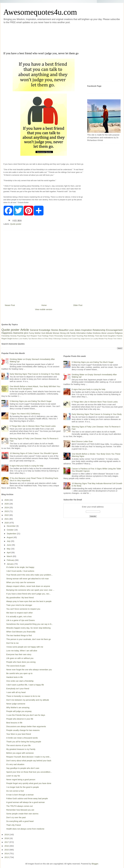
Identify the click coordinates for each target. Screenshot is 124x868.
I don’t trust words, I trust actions (20, 571)
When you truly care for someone (21, 582)
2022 (7, 515)
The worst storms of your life (18, 745)
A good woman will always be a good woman (26, 802)
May (9, 549)
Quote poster (16, 224)
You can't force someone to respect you (23, 609)
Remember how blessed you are (20, 810)
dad (101, 336)
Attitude (49, 333)
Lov (91, 339)
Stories (55, 330)
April (9, 553)
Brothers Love (17, 339)
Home (44, 305)
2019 (7, 835)
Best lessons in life (14, 723)
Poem (51, 336)
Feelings (45, 336)
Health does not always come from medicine (25, 829)
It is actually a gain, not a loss (19, 617)
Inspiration (87, 330)
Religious (119, 333)
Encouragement (114, 330)
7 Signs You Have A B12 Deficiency (25, 414)
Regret (4, 339)
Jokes (77, 330)
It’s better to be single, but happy (20, 567)
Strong (63, 333)
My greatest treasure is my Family (21, 749)
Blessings (58, 339)
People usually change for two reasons (23, 730)
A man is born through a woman (20, 795)
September (12, 534)
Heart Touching (77, 336)
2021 (7, 519)
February (11, 560)
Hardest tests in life (15, 677)
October (11, 530)
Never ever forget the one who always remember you (29, 670)
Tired (97, 336)
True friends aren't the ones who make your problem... (29, 575)
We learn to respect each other (20, 613)
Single (10, 339)
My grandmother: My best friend (20, 598)
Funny (31, 333)
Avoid (105, 336)
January (11, 564)
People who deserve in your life (20, 719)
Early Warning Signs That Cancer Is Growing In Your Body (35, 374)
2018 (7, 838)
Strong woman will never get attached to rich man (28, 579)
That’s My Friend (14, 825)
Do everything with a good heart (20, 821)
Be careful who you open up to (19, 673)
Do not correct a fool (15, 791)
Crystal (74, 339)
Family (73, 333)
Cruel (70, 339)
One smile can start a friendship (20, 681)
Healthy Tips (27, 339)
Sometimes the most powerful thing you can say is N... (30, 624)
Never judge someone (16, 704)
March (10, 556)
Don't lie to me (12, 643)
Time (115, 339)
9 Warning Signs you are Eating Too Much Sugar (31, 401)
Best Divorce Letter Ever (82, 441)
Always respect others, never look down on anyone (28, 586)
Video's (119, 339)
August (10, 537)
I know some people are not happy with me (25, 647)
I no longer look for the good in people (23, 787)
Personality (59, 336)
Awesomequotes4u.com (40, 12)
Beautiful (64, 330)
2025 (7, 504)
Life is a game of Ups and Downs (21, 620)
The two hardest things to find (19, 635)
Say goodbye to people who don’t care (23, 768)
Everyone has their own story (19, 654)
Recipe (110, 339)
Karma (88, 339)
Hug (79, 339)
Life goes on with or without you (20, 658)
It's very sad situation (15, 764)
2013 (7, 857)
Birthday (91, 336)
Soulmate (67, 336)
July (9, 541)
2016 (7, 846)
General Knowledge (40, 330)
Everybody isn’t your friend (18, 689)
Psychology (22, 336)
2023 (7, 511)
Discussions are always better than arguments (26, 726)
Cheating (64, 339)
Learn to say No (13, 776)
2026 (7, 500)
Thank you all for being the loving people (24, 742)
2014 (7, 854)
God (43, 333)
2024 (7, 508)
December (12, 526)
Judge (83, 339)
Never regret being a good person (21, 780)
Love (71, 330)
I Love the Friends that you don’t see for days (26, 715)
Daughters (112, 336)
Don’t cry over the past (16, 817)
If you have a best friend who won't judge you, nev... (28, 594)
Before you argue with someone (20, 753)
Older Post (78, 305)
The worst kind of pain (16, 666)
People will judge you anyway (19, 711)
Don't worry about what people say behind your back (29, 761)
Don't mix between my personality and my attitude (28, 700)
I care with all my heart (16, 692)
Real (86, 336)
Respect (34, 336)
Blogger (95, 864)
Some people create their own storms (22, 814)
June (9, 545)
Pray (106, 339)
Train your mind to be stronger (19, 605)
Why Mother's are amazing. (18, 708)
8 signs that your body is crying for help (26, 466)
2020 (7, 523)
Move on (41, 339)
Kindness (97, 333)
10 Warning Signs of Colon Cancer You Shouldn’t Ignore (34, 453)
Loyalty (96, 339)
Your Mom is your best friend (19, 734)
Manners (35, 339)
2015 (7, 850)
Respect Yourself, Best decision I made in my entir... (29, 757)
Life (68, 333)
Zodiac (89, 333)
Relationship (99, 330)
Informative (81, 333)
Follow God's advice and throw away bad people (27, 798)
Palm (46, 339)
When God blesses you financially (21, 632)
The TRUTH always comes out (19, 806)
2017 (7, 842)
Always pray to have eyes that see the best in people (29, 601)
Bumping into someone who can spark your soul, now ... (30, 590)
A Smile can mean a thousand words (22, 738)
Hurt (28, 336)
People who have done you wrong (21, 662)
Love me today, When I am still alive (22, 651)
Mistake (101, 339)
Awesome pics (21, 333)
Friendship (6, 336)
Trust (39, 336)
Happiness (7, 333)
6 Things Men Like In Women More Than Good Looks (33, 426)
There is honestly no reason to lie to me (23, 696)
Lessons (110, 333)
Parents (120, 336)
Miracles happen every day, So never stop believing (28, 628)
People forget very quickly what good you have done (29, 783)
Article (25, 330)
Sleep (50, 339)
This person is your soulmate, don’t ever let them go (29, 639)
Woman (56, 333)
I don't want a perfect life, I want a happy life (25, 685)
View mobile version (44, 309)
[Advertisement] (50, 37)
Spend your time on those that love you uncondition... (29, 772)
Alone (104, 333)
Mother (38, 333)
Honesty (13, 336)
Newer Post (10, 305)
